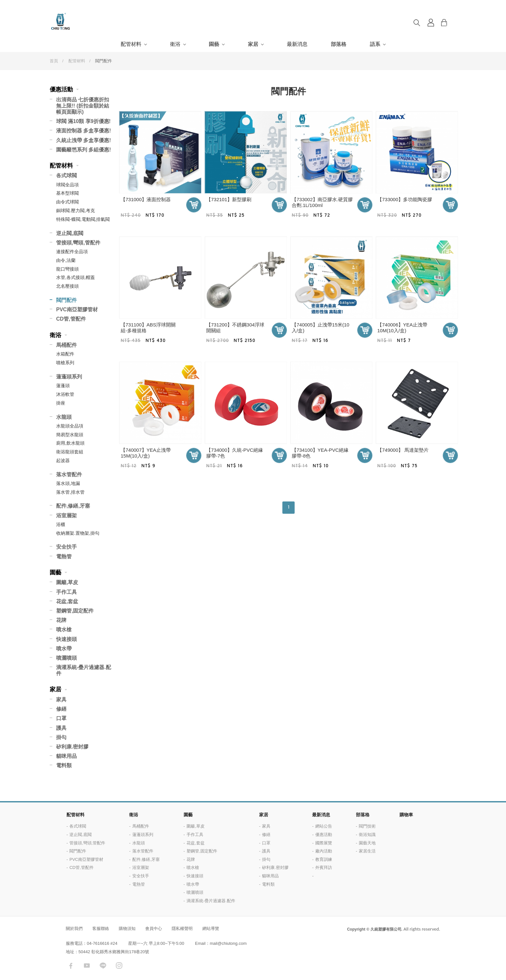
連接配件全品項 (72, 252)
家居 (253, 44)
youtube (87, 965)
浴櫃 (61, 524)
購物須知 (127, 928)
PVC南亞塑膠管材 (77, 309)
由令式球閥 (67, 202)
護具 (61, 728)
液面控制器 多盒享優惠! (84, 131)
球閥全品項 (67, 185)
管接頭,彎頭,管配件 (78, 243)
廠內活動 (324, 851)
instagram (119, 965)
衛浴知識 (367, 835)
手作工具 (66, 592)
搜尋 (417, 23)
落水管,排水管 (70, 492)
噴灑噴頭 (66, 658)
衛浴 (175, 44)
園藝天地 (367, 843)
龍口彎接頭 (67, 269)
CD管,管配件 (71, 319)
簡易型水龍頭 (70, 435)
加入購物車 (194, 205)
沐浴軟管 (65, 394)
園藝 (214, 44)
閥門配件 (66, 300)
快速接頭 (66, 639)
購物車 (449, 23)
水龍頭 (64, 417)
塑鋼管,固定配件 (75, 611)
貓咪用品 (66, 756)
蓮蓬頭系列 (69, 377)
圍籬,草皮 (67, 582)
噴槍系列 (65, 363)
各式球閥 (66, 175)
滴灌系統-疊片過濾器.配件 (84, 670)
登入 (431, 23)
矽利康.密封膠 (72, 747)
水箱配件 (65, 354)
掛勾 (61, 737)
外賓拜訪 (324, 867)
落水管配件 (69, 475)
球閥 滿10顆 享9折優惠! (83, 121)
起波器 (63, 460)
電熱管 (64, 557)
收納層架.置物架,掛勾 (78, 533)
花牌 (61, 620)
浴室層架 (66, 516)
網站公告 (324, 826)
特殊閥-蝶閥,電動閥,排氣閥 (83, 219)
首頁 (54, 61)
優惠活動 (61, 89)
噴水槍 (64, 629)
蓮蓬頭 (63, 386)
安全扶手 (66, 547)
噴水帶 (64, 649)
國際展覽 (324, 843)
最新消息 (297, 44)
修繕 (61, 709)
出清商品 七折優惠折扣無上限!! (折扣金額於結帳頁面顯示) (83, 106)
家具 (61, 700)
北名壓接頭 (67, 286)
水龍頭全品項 (70, 426)
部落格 (339, 44)
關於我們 (74, 928)
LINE (103, 965)
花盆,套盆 (67, 601)
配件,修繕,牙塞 (73, 506)
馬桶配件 (66, 345)
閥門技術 (367, 826)
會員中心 (154, 928)
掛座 (61, 403)
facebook (71, 965)
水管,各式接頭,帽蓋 (76, 277)
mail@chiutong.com (228, 943)
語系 (375, 44)
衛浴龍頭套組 (70, 452)
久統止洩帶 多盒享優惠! (84, 140)
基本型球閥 (67, 193)
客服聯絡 (101, 928)
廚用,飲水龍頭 (70, 443)
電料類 (64, 765)
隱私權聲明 (182, 928)
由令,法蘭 (66, 260)
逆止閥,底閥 (70, 233)
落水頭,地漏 (68, 483)
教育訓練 (324, 859)
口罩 (61, 718)
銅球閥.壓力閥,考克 (76, 211)
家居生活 (367, 851)
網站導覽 (211, 928)
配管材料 (131, 44)
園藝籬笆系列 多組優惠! (84, 150)
